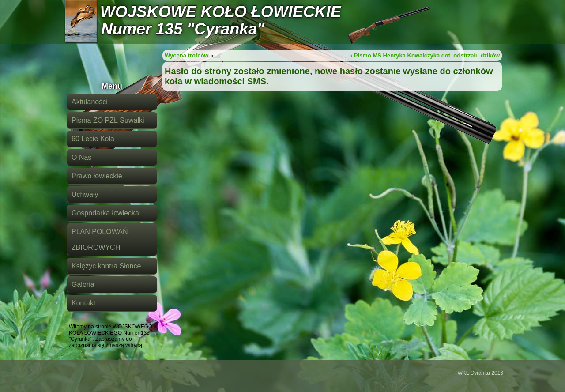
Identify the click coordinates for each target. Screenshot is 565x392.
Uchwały (85, 194)
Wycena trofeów (186, 55)
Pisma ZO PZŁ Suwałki (108, 120)
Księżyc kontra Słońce (106, 266)
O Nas (81, 157)
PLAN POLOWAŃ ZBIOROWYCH (100, 239)
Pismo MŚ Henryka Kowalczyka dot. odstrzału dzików (427, 55)
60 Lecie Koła (93, 139)
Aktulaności (90, 102)
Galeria (83, 285)
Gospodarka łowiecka (105, 213)
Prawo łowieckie (97, 176)
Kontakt (83, 303)
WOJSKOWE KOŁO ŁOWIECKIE (221, 12)
